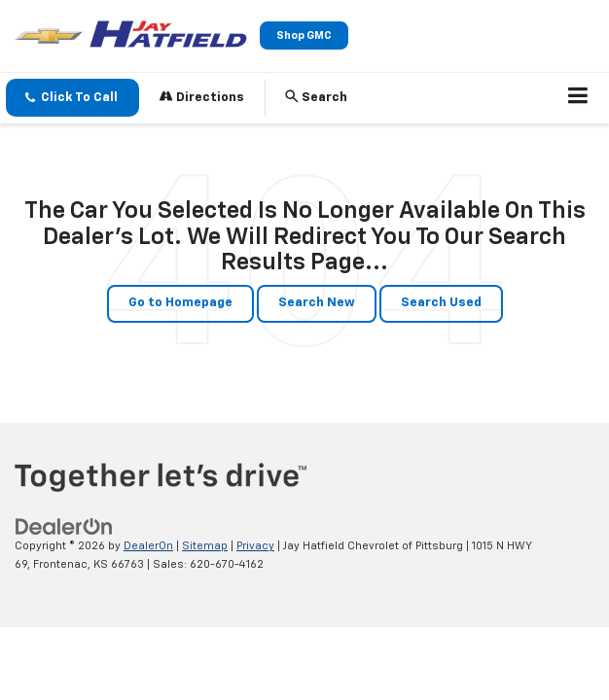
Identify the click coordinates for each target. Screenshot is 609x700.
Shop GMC (304, 35)
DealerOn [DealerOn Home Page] (148, 546)
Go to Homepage (180, 303)
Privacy (255, 546)
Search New (317, 303)
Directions (202, 97)
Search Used (441, 303)
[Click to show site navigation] (578, 98)
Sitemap (205, 546)
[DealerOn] (64, 527)
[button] (72, 98)
